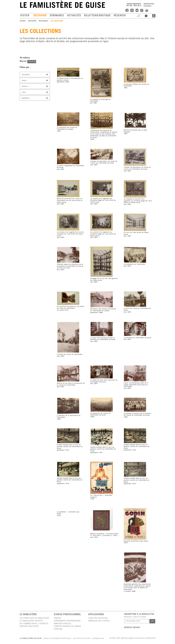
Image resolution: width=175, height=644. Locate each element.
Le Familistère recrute (31, 621)
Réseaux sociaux (132, 628)
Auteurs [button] (35, 86)
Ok (152, 621)
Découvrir (40, 16)
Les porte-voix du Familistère (34, 618)
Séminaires (57, 16)
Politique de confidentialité (145, 638)
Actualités (74, 16)
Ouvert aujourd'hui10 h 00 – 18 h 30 (134, 5)
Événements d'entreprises (67, 621)
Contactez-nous (98, 639)
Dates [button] (35, 80)
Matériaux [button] (35, 98)
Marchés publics (62, 624)
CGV (118, 638)
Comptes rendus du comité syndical (67, 628)
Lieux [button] (35, 92)
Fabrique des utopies (99, 621)
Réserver (120, 16)
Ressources (44, 21)
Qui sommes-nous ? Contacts (34, 624)
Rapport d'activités (29, 626)
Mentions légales (127, 638)
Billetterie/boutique (97, 16)
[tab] (35, 75)
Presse (57, 618)
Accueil (23, 21)
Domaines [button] (35, 75)
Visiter (25, 16)
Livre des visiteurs (98, 618)
